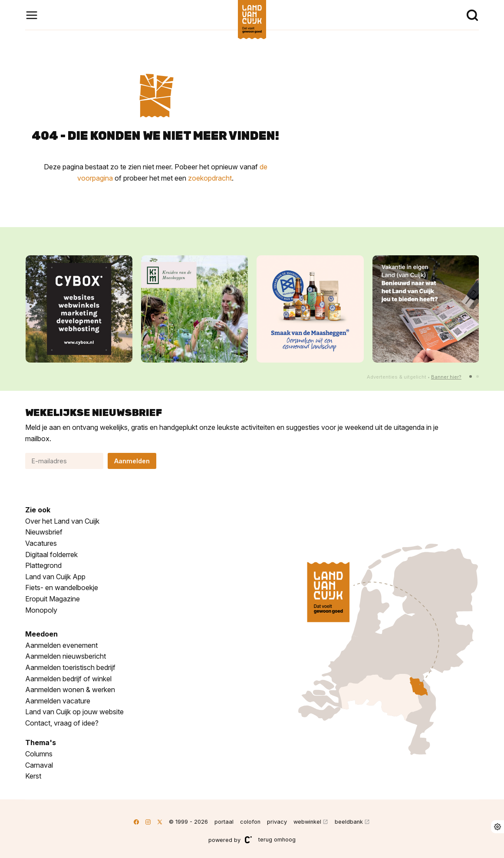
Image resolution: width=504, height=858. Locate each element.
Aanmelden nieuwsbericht (66, 656)
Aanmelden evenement (61, 645)
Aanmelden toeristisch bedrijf (70, 667)
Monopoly (41, 610)
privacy (277, 822)
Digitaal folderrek (51, 554)
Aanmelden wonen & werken (70, 690)
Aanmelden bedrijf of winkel (68, 679)
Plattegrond (43, 565)
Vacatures (41, 543)
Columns (39, 754)
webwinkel (307, 822)
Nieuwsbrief (44, 532)
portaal (224, 822)
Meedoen (41, 634)
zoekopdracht (210, 178)
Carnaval (39, 765)
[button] (471, 376)
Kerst (33, 776)
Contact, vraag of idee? (62, 723)
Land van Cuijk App (55, 577)
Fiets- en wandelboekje (62, 587)
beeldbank (349, 822)
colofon (250, 822)
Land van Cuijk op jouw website (74, 712)
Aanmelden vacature (58, 701)
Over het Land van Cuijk (62, 521)
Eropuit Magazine (53, 599)
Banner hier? (446, 377)
